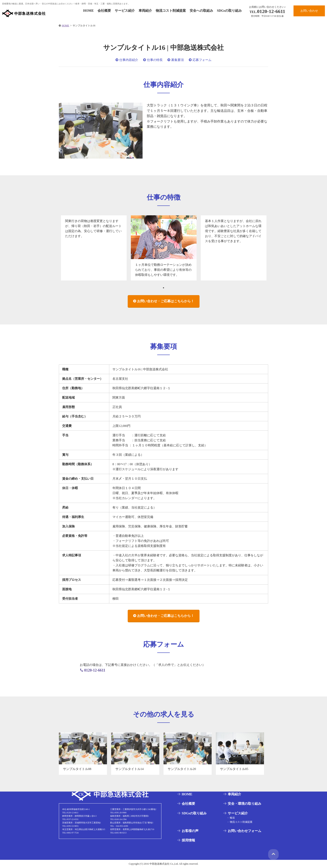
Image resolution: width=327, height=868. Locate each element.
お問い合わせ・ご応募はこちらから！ (166, 301)
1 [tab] (163, 288)
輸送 (231, 818)
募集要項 (178, 60)
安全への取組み (201, 11)
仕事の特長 (155, 60)
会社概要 (104, 11)
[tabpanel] (94, 248)
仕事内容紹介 (129, 60)
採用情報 (188, 840)
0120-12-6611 (267, 11)
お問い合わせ (309, 11)
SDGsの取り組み (229, 11)
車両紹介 (145, 11)
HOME (88, 11)
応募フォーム (202, 60)
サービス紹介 (125, 11)
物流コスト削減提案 (171, 11)
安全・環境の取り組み (244, 804)
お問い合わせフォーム (244, 831)
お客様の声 (189, 831)
